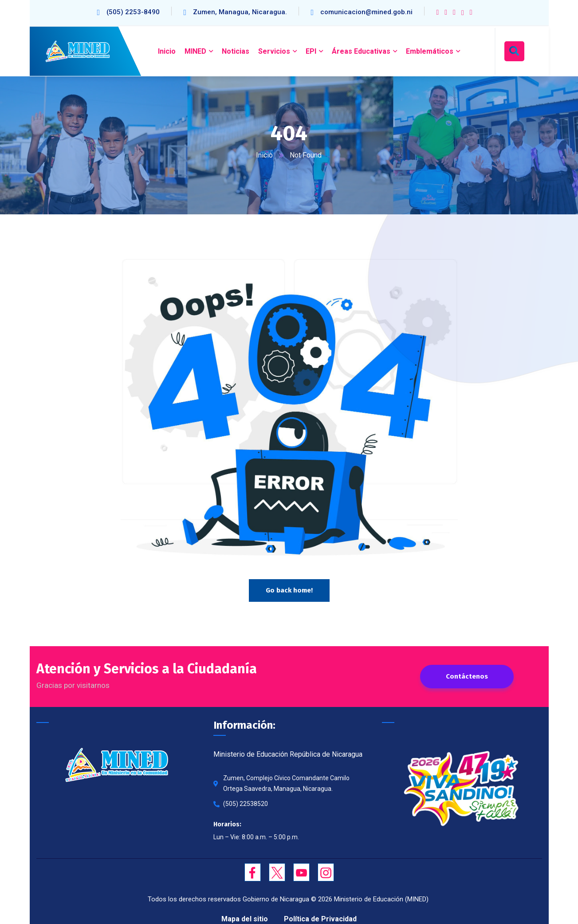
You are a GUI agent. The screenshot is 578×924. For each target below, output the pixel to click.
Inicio (265, 155)
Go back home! (289, 591)
